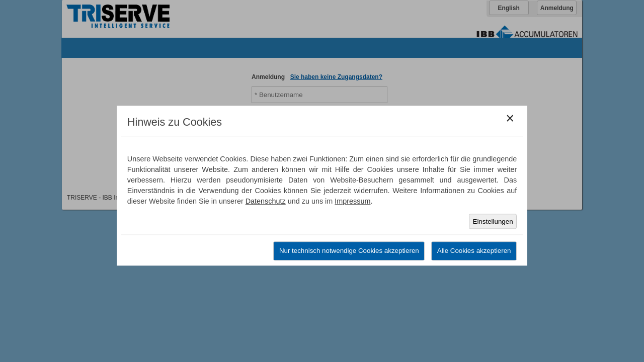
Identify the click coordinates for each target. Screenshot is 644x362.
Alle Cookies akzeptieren (474, 251)
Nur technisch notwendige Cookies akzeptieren (349, 251)
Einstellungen (493, 221)
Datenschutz (266, 201)
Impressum (352, 201)
